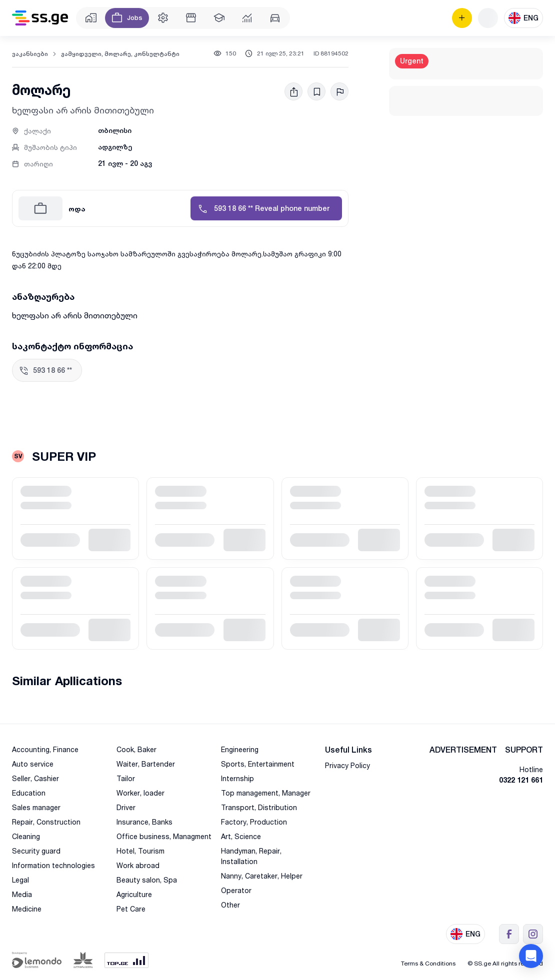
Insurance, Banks (144, 822)
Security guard (36, 851)
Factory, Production (254, 822)
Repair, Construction (46, 822)
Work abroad (138, 865)
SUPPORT (524, 750)
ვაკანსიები (30, 54)
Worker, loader (140, 793)
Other (230, 905)
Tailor (126, 778)
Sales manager (36, 807)
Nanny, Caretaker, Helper (262, 876)
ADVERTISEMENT (463, 750)
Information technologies (53, 865)
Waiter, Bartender (146, 764)
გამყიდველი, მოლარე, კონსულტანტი (120, 54)
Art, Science (241, 836)
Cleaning (26, 836)
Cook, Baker (136, 749)
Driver (126, 807)
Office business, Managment (164, 836)
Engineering (240, 749)
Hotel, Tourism (140, 851)
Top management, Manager (266, 793)
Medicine (27, 909)
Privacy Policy (347, 765)
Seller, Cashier (35, 778)
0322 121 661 (521, 780)
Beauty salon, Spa (147, 880)
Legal (20, 880)
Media (22, 894)
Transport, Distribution (259, 807)
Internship (237, 778)
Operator (236, 890)
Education (29, 793)
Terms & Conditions (428, 963)
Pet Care (131, 909)
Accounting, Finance (45, 749)
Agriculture (134, 894)
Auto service (33, 764)
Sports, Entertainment (258, 764)
